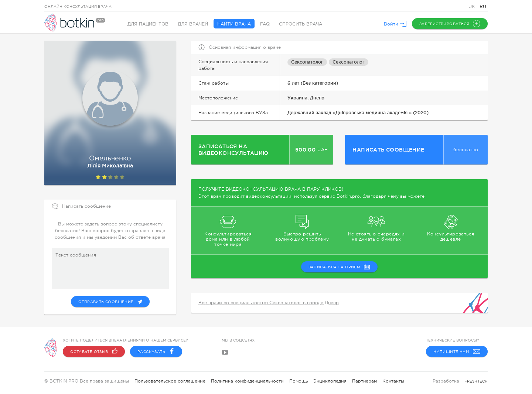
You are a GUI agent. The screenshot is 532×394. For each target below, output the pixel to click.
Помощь (299, 381)
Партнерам (364, 381)
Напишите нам (457, 351)
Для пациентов (148, 24)
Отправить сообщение (110, 302)
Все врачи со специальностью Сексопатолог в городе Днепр (269, 303)
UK (473, 7)
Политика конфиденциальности (247, 381)
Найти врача (234, 24)
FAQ (265, 24)
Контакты (393, 381)
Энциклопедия (330, 381)
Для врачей (193, 24)
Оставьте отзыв (94, 351)
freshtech (476, 381)
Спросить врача (301, 24)
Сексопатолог (307, 62)
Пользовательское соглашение (170, 381)
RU (483, 6)
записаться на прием (340, 267)
